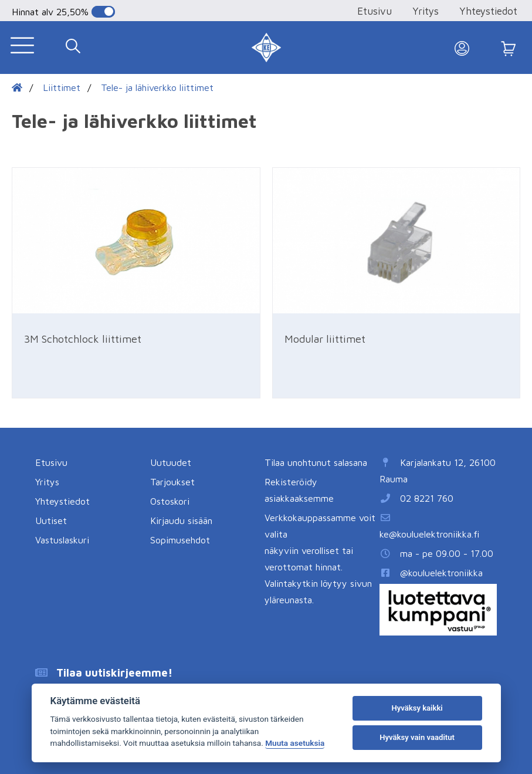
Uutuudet (171, 462)
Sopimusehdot (180, 540)
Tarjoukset (172, 482)
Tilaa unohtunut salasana (316, 462)
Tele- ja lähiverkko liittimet (157, 87)
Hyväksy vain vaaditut (417, 737)
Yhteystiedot (488, 11)
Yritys (426, 11)
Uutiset (51, 520)
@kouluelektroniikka (441, 573)
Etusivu (375, 11)
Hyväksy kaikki (417, 708)
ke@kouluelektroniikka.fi (429, 534)
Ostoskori (170, 501)
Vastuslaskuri (62, 540)
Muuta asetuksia (295, 743)
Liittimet (62, 87)
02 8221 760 (427, 498)
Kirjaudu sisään (181, 520)
